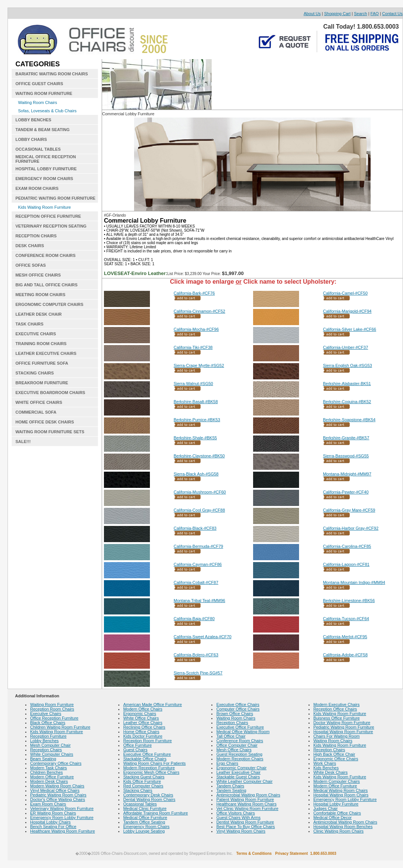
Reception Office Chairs (335, 709)
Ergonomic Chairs (140, 714)
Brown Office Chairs (235, 714)
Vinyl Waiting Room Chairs (241, 831)
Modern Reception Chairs (240, 759)
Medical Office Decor (333, 818)
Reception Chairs (46, 750)
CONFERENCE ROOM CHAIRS (46, 255)
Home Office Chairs (141, 732)
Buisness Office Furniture (337, 718)
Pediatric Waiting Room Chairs (58, 795)
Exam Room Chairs (48, 804)
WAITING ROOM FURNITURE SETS (50, 432)
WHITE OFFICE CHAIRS (39, 402)
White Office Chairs (141, 718)
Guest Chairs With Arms (238, 818)
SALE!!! (23, 442)
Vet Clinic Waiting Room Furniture (247, 808)
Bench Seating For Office (53, 827)
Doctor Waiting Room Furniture (342, 723)
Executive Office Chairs (238, 704)
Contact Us (392, 14)
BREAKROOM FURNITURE (42, 383)
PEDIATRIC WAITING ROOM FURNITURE (55, 198)
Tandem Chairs (230, 786)
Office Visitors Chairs (235, 813)
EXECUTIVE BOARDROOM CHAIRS (50, 393)
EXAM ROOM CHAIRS (37, 188)
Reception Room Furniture (147, 741)
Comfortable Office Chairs (337, 813)
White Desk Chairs (330, 772)
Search (361, 14)
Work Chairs (325, 763)
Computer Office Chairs (238, 709)
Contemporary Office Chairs (56, 763)
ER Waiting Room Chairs (53, 813)
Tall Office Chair (231, 736)
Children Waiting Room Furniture (60, 727)
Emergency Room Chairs (146, 827)
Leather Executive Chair (238, 772)
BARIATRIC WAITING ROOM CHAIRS (52, 74)
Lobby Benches (44, 741)
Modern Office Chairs (143, 709)
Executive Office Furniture (147, 754)
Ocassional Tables (140, 804)
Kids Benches (326, 768)
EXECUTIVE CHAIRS (36, 334)
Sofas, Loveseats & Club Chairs (47, 111)
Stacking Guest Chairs (144, 777)
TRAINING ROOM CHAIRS (41, 344)
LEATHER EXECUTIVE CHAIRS (46, 353)
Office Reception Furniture (54, 718)
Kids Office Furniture (142, 781)
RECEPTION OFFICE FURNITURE (48, 216)
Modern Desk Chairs (49, 781)
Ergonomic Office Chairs (336, 759)
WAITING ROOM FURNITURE (44, 93)
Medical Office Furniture (145, 818)
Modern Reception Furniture (149, 768)
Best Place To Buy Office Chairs (246, 827)
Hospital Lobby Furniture (336, 804)
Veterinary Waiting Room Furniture (62, 808)
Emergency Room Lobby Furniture (62, 818)
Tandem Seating (231, 790)
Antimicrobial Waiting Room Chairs (248, 795)
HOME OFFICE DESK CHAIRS (45, 422)
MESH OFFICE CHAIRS (38, 275)
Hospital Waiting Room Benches (343, 827)
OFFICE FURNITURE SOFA (42, 363)
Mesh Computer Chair (50, 745)
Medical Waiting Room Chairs (340, 790)
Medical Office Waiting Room (243, 732)
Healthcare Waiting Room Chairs (246, 804)
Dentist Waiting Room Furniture (245, 822)
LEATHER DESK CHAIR (39, 314)
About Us (312, 14)
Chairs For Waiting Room (337, 736)
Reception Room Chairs (52, 709)
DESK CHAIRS (30, 246)
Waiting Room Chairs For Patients (154, 763)
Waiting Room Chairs (38, 102)
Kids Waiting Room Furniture (44, 207)
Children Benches (47, 772)
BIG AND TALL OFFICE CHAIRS (47, 285)
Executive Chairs (46, 714)
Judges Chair (326, 808)
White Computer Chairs (52, 754)
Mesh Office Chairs (234, 750)
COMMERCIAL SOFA (36, 412)
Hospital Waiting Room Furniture (343, 732)
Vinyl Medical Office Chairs (55, 790)
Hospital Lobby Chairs (50, 822)
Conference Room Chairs (240, 741)
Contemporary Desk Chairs (148, 795)
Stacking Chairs (138, 790)
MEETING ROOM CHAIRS (40, 295)
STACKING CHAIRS (35, 373)
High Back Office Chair (334, 754)
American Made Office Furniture (153, 704)
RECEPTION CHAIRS (36, 236)
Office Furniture (137, 745)
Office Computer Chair (237, 745)
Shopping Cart (337, 14)
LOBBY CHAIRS (31, 139)
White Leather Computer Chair (244, 781)
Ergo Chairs (227, 763)
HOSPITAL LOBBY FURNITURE (46, 169)
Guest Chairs (135, 750)
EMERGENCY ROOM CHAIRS (44, 179)
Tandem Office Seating (144, 822)
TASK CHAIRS (29, 324)
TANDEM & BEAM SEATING (43, 130)
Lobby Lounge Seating (144, 831)
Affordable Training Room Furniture (156, 813)
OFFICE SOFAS (31, 265)
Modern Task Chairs (49, 768)
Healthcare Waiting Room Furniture (63, 831)
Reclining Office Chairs (144, 727)
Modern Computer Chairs (337, 781)
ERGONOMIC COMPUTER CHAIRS (49, 304)
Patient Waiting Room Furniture (245, 799)
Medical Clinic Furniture (145, 808)
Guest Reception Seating (239, 754)
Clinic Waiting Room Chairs (338, 831)
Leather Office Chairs (143, 723)
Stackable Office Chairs (145, 759)
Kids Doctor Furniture (143, 736)
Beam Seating (43, 759)
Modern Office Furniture (52, 777)
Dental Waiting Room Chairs (149, 799)
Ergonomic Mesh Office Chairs (151, 772)
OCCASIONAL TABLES (38, 149)
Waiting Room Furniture (52, 704)
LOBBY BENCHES (33, 120)
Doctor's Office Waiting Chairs (58, 799)
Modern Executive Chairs (337, 704)
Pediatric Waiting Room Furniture (344, 727)
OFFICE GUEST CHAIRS (39, 84)
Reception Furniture (48, 736)
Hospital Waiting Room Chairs (341, 795)
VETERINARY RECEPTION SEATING (51, 226)
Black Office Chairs (48, 723)
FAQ (375, 14)
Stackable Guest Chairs (238, 777)
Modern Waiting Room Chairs (57, 786)
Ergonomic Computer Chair (241, 768)
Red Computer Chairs (143, 786)
